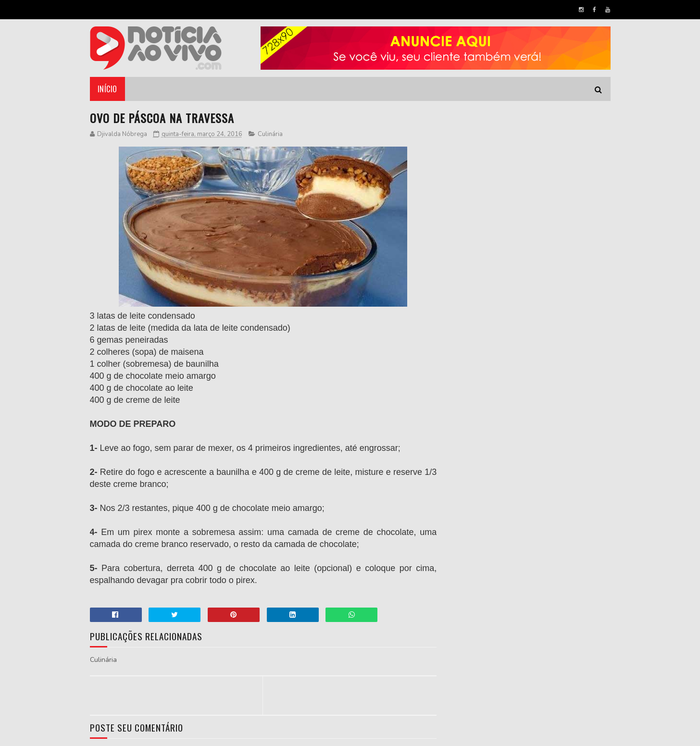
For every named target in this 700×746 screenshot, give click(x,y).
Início (107, 89)
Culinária (270, 134)
